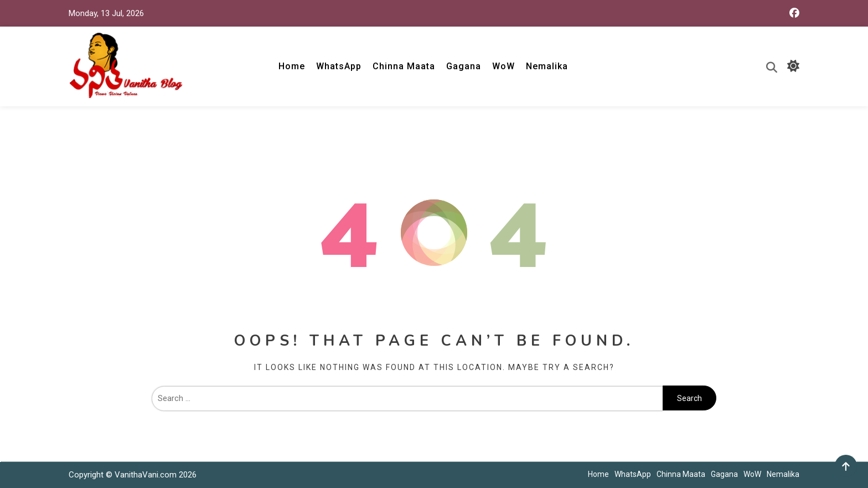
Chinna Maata (404, 66)
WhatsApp (339, 66)
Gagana (464, 66)
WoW (503, 66)
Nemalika (547, 66)
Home (292, 66)
